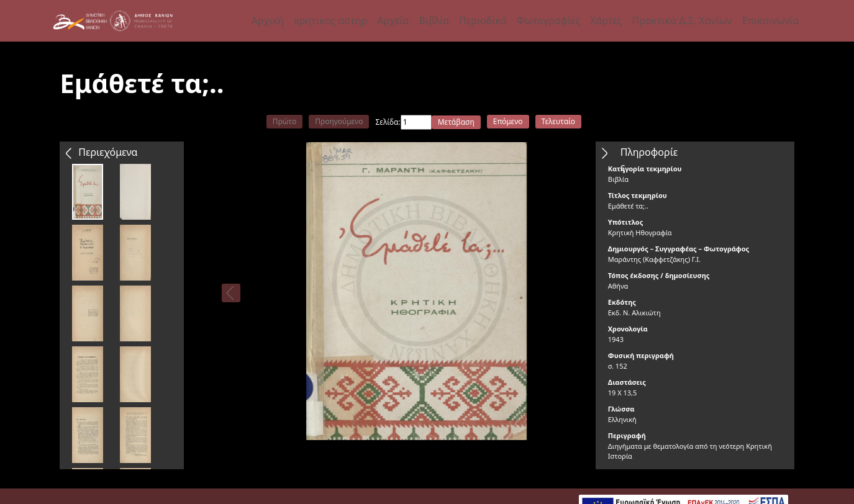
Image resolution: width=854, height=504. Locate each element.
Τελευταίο (559, 121)
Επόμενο (508, 121)
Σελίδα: (388, 122)
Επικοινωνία (771, 20)
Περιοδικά (483, 20)
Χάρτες (606, 20)
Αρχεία (393, 20)
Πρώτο (284, 121)
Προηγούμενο (339, 121)
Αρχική (268, 20)
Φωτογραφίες (548, 20)
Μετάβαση (456, 122)
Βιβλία (434, 20)
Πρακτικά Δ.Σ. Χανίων (682, 20)
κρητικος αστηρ (330, 20)
